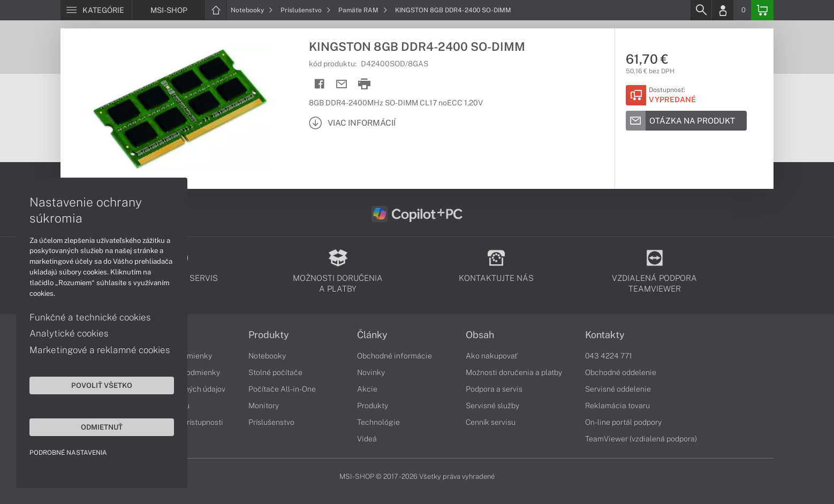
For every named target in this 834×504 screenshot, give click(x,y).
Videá (367, 439)
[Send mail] (342, 84)
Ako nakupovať (492, 356)
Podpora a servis (494, 389)
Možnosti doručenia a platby (514, 372)
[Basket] (762, 10)
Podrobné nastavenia (68, 453)
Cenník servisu (491, 422)
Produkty (269, 335)
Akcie (367, 389)
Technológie (378, 422)
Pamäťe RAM (363, 10)
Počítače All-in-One (282, 389)
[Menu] (96, 10)
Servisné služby (492, 406)
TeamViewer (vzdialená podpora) (641, 439)
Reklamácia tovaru (617, 406)
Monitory (264, 406)
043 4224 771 (609, 356)
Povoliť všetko (102, 385)
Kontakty (605, 335)
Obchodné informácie (395, 356)
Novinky (371, 372)
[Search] (701, 10)
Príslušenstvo (306, 10)
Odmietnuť (102, 427)
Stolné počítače (275, 372)
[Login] (723, 10)
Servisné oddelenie (618, 389)
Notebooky (252, 10)
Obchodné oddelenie (621, 372)
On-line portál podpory (623, 422)
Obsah (480, 335)
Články (372, 335)
